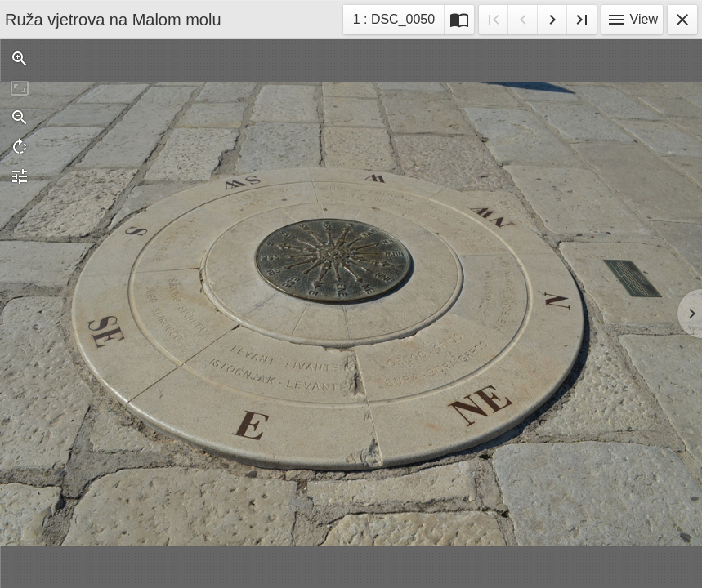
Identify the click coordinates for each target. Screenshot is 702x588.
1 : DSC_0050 (394, 22)
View (632, 20)
